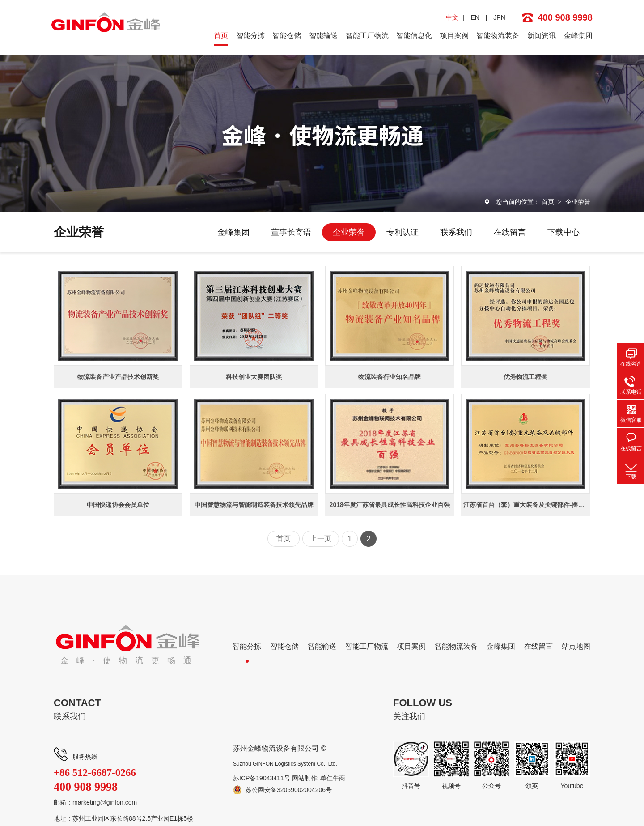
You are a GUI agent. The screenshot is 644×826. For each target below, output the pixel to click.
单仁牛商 (333, 778)
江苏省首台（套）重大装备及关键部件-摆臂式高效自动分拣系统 (552, 505)
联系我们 (456, 232)
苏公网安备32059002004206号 (289, 790)
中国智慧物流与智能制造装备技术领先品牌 (254, 505)
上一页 (321, 539)
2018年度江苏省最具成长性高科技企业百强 (390, 505)
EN (475, 17)
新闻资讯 (542, 36)
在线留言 (510, 232)
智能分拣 (250, 36)
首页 (221, 36)
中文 (452, 17)
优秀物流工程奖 (525, 377)
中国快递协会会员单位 (118, 505)
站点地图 (576, 646)
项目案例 (454, 36)
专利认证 (402, 232)
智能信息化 (414, 36)
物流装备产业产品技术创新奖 (118, 377)
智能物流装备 (498, 36)
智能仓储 (287, 36)
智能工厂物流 (367, 36)
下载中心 (563, 232)
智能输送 (323, 36)
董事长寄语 (291, 232)
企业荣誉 (578, 202)
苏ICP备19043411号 (262, 778)
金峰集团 (578, 36)
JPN (499, 17)
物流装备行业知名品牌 (390, 377)
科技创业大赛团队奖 (254, 377)
